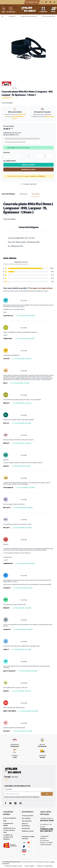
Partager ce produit (29, 184)
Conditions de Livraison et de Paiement (8, 837)
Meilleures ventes (28, 831)
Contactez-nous (32, 2)
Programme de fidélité (8, 824)
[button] (29, 184)
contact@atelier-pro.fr (18, 118)
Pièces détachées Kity (49, 16)
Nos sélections (27, 821)
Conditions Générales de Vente (13, 866)
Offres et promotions (26, 825)
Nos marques (26, 818)
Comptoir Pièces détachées (29, 16)
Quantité (6, 152)
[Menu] (4, 9)
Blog (5, 821)
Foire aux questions (10, 818)
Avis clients (35, 194)
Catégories (12, 16)
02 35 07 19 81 (47, 821)
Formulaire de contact (47, 830)
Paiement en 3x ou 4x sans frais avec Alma (9, 830)
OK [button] (47, 794)
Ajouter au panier (29, 165)
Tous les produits (28, 816)
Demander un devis (29, 169)
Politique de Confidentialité (45, 866)
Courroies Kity (7, 98)
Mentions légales (29, 866)
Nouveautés (26, 828)
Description (23, 194)
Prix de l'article (9, 126)
